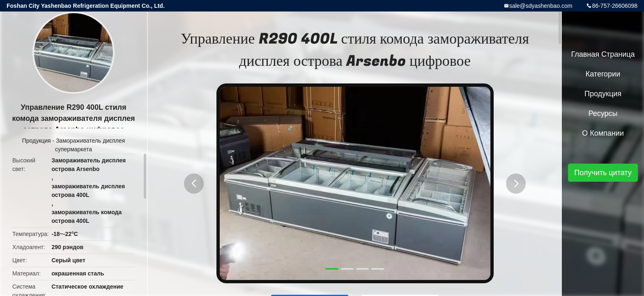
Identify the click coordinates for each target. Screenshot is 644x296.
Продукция (37, 141)
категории (603, 74)
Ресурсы (603, 113)
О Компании (603, 133)
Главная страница (603, 54)
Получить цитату (603, 173)
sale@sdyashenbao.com (541, 6)
